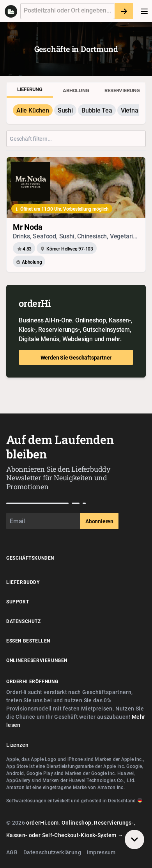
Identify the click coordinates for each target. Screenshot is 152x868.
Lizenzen (17, 745)
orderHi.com (42, 822)
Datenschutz (24, 621)
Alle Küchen (33, 110)
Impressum (101, 852)
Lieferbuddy (23, 582)
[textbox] (68, 11)
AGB (12, 852)
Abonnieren (99, 521)
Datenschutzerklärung (52, 852)
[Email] (43, 521)
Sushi (65, 110)
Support (18, 601)
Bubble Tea (97, 110)
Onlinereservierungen (37, 660)
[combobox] (67, 11)
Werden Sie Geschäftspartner (76, 357)
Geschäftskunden (30, 558)
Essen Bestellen (28, 641)
